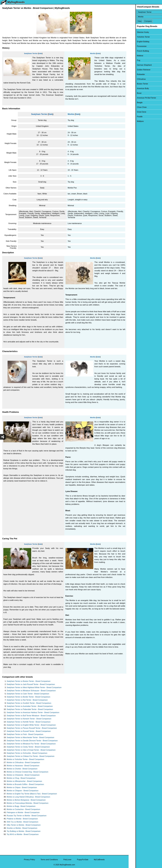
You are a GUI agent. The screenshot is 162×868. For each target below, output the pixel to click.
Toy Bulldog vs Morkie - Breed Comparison (24, 831)
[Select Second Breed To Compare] (145, 17)
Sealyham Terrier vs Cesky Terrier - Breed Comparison (28, 747)
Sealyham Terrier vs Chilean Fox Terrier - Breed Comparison (31, 756)
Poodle (133, 117)
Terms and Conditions (49, 860)
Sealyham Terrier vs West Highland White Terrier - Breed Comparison (34, 687)
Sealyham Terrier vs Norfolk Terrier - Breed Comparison (29, 722)
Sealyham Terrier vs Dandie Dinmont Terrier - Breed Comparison (32, 741)
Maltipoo (133, 121)
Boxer (132, 93)
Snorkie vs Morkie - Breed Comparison (22, 828)
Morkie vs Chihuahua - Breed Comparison (23, 762)
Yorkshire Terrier (136, 37)
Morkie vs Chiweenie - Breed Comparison (23, 775)
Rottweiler (134, 74)
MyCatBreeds (99, 860)
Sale (40, 53)
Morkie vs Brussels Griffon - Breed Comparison (25, 784)
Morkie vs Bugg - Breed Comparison (21, 806)
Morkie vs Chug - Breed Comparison (21, 778)
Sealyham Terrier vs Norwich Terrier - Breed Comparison (29, 719)
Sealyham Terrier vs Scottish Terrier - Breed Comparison (29, 703)
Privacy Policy (30, 860)
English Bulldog (136, 42)
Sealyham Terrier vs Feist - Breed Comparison (25, 734)
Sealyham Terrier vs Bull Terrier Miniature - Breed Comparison (31, 716)
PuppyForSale (83, 860)
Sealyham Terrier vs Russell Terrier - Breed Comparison (29, 731)
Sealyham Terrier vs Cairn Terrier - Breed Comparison (28, 694)
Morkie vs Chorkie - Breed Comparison (22, 769)
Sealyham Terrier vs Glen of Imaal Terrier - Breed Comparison (31, 750)
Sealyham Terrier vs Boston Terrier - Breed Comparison (29, 681)
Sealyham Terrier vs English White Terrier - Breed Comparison (31, 725)
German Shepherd (137, 65)
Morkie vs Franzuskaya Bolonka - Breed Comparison (28, 803)
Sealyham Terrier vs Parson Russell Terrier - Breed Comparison (32, 728)
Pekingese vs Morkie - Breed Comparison (23, 812)
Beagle (133, 103)
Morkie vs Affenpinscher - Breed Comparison (24, 781)
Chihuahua (134, 79)
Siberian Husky (136, 32)
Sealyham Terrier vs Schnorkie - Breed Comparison (27, 753)
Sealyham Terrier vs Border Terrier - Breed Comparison (28, 697)
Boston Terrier (136, 84)
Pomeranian (135, 46)
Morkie (93, 53)
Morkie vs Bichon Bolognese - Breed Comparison (26, 800)
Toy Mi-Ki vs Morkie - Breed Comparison (23, 834)
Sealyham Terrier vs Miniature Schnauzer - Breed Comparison (31, 691)
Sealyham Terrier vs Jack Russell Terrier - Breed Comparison (31, 684)
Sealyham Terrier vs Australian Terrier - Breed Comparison (30, 706)
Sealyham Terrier (31, 53)
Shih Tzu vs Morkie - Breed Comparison (22, 822)
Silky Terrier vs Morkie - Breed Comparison (24, 825)
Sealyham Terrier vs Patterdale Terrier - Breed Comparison (30, 709)
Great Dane (135, 112)
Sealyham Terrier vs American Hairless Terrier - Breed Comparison (33, 712)
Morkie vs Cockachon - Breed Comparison (23, 809)
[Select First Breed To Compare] (145, 12)
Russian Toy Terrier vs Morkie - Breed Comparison (27, 816)
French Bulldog (136, 51)
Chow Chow (135, 107)
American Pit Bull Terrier (140, 98)
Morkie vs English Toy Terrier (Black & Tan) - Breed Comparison (32, 794)
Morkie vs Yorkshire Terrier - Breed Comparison (25, 759)
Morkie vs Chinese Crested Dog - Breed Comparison (27, 772)
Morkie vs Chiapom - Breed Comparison (23, 791)
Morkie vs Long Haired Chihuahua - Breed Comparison (28, 797)
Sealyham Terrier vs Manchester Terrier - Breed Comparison (30, 737)
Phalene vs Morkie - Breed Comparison (22, 819)
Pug (132, 60)
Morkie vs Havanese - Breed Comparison (23, 766)
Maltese (133, 56)
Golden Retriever (137, 70)
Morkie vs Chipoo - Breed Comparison (22, 787)
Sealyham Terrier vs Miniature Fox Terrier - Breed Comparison (31, 744)
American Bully (136, 88)
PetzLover (67, 860)
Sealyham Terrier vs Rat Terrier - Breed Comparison (27, 700)
